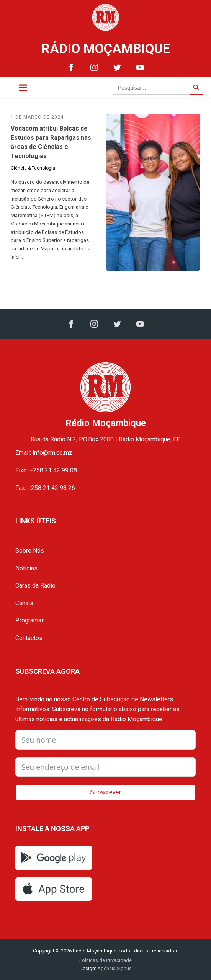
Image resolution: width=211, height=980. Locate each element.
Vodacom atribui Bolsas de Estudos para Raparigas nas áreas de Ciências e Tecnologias (51, 142)
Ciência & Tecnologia (33, 168)
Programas (30, 620)
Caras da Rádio (35, 586)
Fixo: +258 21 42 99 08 (46, 470)
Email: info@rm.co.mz (44, 453)
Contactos (29, 638)
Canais (24, 603)
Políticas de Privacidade (105, 960)
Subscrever (105, 792)
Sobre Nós (30, 551)
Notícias (26, 568)
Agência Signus (114, 968)
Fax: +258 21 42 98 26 (45, 488)
